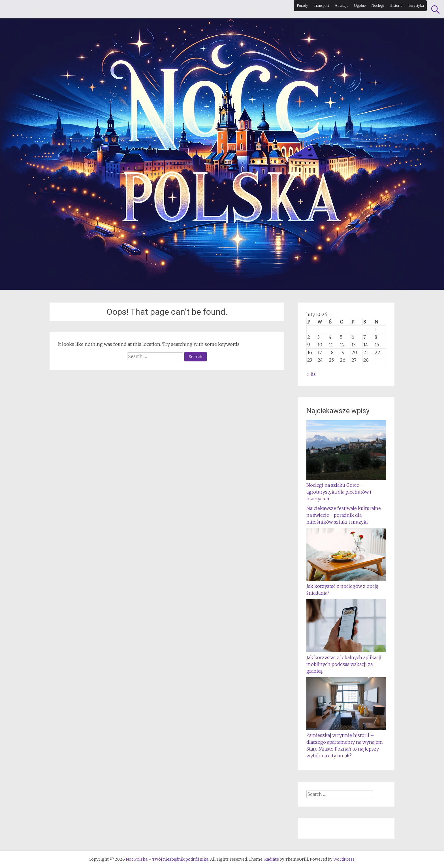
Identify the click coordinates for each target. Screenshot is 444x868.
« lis (311, 374)
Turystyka (416, 6)
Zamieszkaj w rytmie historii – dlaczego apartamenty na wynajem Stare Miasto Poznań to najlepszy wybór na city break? (346, 742)
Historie (396, 6)
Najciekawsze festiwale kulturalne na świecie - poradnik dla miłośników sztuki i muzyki (344, 515)
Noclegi (377, 6)
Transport (321, 6)
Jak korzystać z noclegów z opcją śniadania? (346, 586)
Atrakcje (341, 6)
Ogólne (360, 6)
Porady (302, 6)
